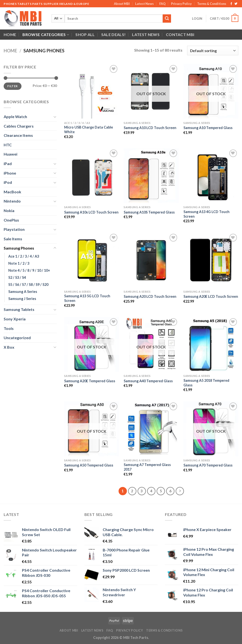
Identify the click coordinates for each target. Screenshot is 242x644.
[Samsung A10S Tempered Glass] (151, 176)
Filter (12, 86)
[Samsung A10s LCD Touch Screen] (92, 176)
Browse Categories (46, 35)
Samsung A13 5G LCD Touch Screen (87, 298)
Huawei (10, 154)
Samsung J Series (22, 299)
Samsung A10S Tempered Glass (149, 212)
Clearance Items (18, 135)
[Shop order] (213, 51)
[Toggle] (55, 117)
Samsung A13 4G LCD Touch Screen (207, 214)
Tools (9, 328)
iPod (8, 182)
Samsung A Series (23, 292)
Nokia (9, 210)
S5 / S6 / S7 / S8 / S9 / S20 (28, 285)
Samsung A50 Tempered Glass (89, 465)
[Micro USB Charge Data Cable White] (92, 91)
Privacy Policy (181, 4)
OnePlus (11, 220)
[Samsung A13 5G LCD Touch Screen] (92, 260)
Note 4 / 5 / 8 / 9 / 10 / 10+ (29, 270)
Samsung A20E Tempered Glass (90, 381)
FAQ (162, 4)
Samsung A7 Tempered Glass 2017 (147, 467)
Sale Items (13, 239)
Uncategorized (17, 338)
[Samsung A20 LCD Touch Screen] (151, 260)
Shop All (85, 34)
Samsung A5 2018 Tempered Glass (206, 383)
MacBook (12, 192)
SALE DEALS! (114, 34)
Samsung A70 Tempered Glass (208, 465)
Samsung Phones (19, 248)
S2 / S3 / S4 (17, 277)
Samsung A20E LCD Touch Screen (211, 296)
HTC (8, 145)
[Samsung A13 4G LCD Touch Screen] (211, 176)
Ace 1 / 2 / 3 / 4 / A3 (24, 256)
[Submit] (167, 19)
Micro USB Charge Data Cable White (89, 130)
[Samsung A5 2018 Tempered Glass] (211, 344)
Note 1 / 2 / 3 (19, 263)
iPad (8, 163)
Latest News (144, 4)
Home (10, 34)
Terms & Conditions (212, 4)
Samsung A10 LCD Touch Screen (150, 128)
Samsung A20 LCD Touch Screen (150, 296)
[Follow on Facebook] (231, 4)
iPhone (10, 173)
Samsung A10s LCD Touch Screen (91, 212)
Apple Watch (15, 117)
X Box (9, 347)
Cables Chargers (19, 126)
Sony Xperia (15, 319)
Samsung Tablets (19, 309)
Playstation (14, 229)
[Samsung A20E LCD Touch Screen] (211, 260)
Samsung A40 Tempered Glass (148, 381)
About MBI (122, 4)
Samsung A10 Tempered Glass (208, 128)
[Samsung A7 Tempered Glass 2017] (151, 429)
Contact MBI (180, 34)
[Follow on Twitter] (236, 4)
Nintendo (12, 201)
